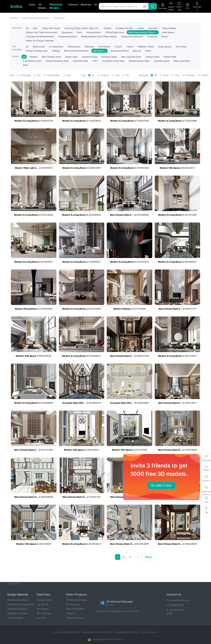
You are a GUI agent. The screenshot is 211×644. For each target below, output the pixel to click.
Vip (128, 75)
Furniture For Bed (124, 28)
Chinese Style (152, 57)
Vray (177, 75)
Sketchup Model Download (21, 604)
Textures (73, 5)
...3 (137, 557)
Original (105, 75)
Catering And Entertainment (40, 36)
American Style (90, 57)
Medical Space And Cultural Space (99, 36)
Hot (39, 75)
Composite (25, 75)
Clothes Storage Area (37, 51)
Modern (34, 57)
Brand (165, 36)
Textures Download (17, 609)
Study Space (165, 47)
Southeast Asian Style (113, 61)
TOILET (118, 47)
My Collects (43, 609)
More (25, 65)
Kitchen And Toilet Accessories (42, 32)
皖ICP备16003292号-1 (103, 632)
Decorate (153, 28)
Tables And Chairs (51, 28)
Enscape (190, 75)
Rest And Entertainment (76, 51)
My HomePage (44, 613)
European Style (109, 57)
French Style (170, 57)
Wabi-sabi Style (182, 61)
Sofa (35, 28)
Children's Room (146, 47)
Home (32, 5)
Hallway (56, 51)
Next (148, 557)
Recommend (54, 75)
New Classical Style (131, 57)
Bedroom (89, 47)
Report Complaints (76, 609)
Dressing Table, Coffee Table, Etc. (82, 28)
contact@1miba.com (178, 600)
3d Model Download (17, 600)
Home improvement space (36, 18)
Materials (86, 5)
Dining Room (74, 47)
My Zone (41, 618)
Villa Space (99, 51)
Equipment (67, 32)
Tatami (130, 47)
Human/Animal (94, 32)
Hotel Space (168, 32)
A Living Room (56, 47)
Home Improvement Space (143, 32)
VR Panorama (73, 604)
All (96, 5)
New (69, 75)
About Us (71, 613)
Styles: (16, 56)
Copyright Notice (75, 618)
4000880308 (175, 605)
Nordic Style (71, 57)
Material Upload (45, 600)
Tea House (181, 47)
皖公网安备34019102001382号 (108, 639)
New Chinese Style (51, 57)
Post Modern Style (32, 61)
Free (117, 75)
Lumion (205, 75)
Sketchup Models (56, 6)
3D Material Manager (77, 600)
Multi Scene (39, 47)
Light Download (15, 618)
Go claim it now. (161, 485)
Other (148, 51)
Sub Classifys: (17, 48)
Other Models (169, 28)
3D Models (42, 6)
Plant (79, 32)
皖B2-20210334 (150, 632)
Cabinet (107, 28)
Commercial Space (68, 36)
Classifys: (17, 28)
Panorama (152, 36)
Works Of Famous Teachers (40, 41)
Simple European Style (57, 61)
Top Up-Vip (42, 604)
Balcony (137, 51)
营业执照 (87, 632)
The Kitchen (104, 47)
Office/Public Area (115, 32)
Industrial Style (80, 61)
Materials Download (17, 613)
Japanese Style (161, 61)
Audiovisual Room (120, 51)
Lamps (141, 28)
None (166, 75)
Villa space (59, 18)
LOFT (95, 61)
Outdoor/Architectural (132, 36)
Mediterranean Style (139, 61)
